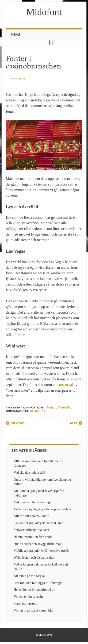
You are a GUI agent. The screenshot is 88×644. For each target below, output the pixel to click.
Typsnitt (64, 408)
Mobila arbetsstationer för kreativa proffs (41, 551)
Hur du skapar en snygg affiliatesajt (38, 544)
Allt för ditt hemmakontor (31, 516)
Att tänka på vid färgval (30, 576)
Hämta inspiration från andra (33, 537)
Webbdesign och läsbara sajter (34, 558)
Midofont (44, 12)
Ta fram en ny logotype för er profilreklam (42, 509)
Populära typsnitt (25, 603)
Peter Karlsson (18, 79)
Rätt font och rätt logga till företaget (38, 583)
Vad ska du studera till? (29, 472)
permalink (38, 411)
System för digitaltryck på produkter (38, 523)
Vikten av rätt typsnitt (28, 597)
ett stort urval (63, 385)
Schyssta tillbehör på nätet (31, 530)
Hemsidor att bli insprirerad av (34, 590)
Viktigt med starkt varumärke (33, 610)
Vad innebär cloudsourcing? (33, 502)
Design (51, 408)
